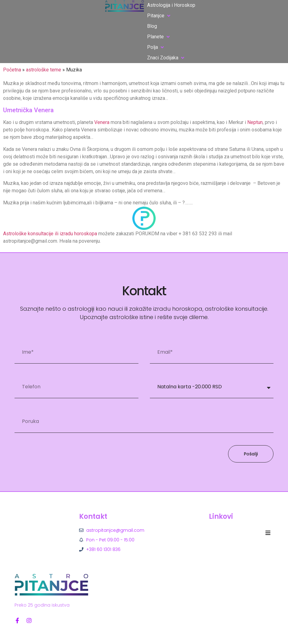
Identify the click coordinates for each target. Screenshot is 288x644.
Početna (12, 70)
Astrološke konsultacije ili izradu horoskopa (50, 234)
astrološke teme (44, 70)
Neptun (255, 122)
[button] (159, 16)
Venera (102, 122)
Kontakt (93, 516)
